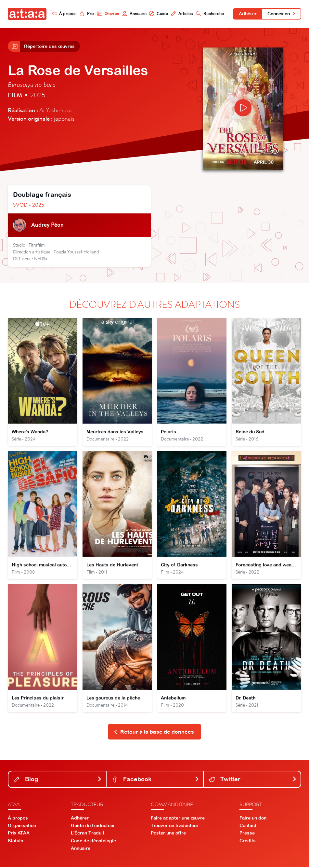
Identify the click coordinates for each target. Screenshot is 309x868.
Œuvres (108, 14)
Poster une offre (168, 834)
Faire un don (253, 819)
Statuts (16, 842)
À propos (64, 14)
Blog (58, 780)
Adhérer (247, 14)
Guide (159, 14)
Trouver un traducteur (175, 826)
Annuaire (134, 14)
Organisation (22, 826)
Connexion (282, 14)
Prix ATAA (19, 834)
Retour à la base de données (154, 733)
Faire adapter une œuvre (178, 819)
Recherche (209, 14)
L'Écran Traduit (88, 834)
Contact (248, 826)
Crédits (248, 842)
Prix (87, 14)
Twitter (253, 780)
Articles (182, 14)
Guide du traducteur (93, 826)
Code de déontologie (93, 842)
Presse (247, 834)
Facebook (156, 780)
